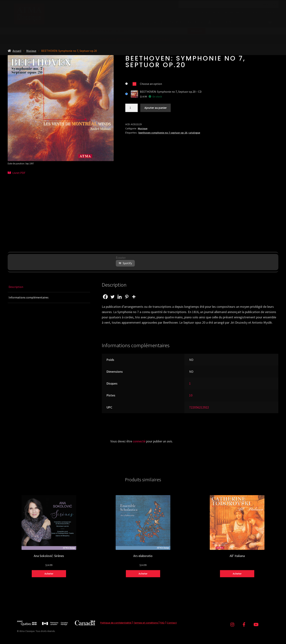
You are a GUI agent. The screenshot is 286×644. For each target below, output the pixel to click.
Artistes (195, 22)
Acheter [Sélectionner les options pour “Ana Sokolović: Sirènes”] (49, 574)
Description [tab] (16, 287)
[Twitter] (112, 297)
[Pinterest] (127, 297)
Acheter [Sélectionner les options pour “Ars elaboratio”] (143, 574)
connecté (139, 441)
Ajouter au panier (156, 108)
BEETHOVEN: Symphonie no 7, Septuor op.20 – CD (171, 92)
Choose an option (151, 84)
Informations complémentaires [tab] (29, 297)
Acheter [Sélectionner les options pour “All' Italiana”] (237, 574)
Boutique (150, 22)
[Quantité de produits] (132, 108)
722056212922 (199, 407)
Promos (175, 22)
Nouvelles (232, 12)
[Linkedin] (120, 297)
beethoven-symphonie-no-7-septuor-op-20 (163, 133)
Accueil (17, 51)
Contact (255, 12)
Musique (31, 51)
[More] (134, 297)
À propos (209, 12)
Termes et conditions (146, 623)
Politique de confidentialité (116, 623)
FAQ (162, 623)
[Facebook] (105, 297)
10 (191, 395)
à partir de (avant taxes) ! (143, 40)
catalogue (194, 133)
